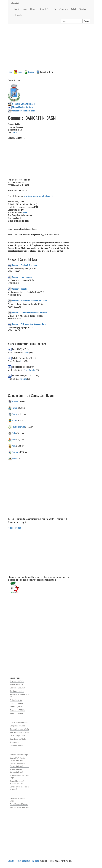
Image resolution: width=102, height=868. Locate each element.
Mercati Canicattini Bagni (19, 732)
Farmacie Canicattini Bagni (18, 800)
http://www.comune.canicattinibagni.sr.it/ (39, 196)
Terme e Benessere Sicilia (20, 729)
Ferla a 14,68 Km (16, 700)
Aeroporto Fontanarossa (22, 277)
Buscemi (15, 452)
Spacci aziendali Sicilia (18, 739)
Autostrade (14, 742)
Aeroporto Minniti (19, 289)
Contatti (11, 861)
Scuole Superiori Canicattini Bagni (16, 771)
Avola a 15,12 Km (16, 703)
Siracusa (31, 72)
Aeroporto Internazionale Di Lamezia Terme (30, 312)
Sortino (15, 420)
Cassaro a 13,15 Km (17, 688)
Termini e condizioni (23, 861)
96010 (14, 132)
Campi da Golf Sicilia (17, 726)
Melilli (14, 458)
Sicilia (20, 72)
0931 (25, 213)
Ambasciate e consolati (19, 722)
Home (10, 72)
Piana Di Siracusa (14, 528)
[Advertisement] (51, 43)
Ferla (14, 433)
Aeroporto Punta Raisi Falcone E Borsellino (29, 301)
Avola (27, 352)
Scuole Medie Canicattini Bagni (19, 777)
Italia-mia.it (15, 3)
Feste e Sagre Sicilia (17, 736)
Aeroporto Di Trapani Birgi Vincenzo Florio (29, 324)
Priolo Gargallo (30, 370)
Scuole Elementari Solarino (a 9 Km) (17, 782)
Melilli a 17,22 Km (16, 713)
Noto (22, 361)
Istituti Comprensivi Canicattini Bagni (17, 765)
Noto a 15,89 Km (16, 707)
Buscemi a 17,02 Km (17, 710)
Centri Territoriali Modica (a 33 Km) (20, 788)
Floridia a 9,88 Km (17, 684)
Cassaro (15, 414)
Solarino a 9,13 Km (17, 681)
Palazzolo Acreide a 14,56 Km (20, 696)
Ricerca (86, 21)
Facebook (35, 861)
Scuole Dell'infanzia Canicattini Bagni (17, 759)
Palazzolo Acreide (18, 427)
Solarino (15, 401)
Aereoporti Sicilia (16, 746)
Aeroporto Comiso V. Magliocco (25, 265)
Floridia (15, 408)
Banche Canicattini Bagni (19, 807)
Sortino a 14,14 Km (17, 691)
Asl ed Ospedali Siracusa (19, 804)
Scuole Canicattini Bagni (19, 755)
